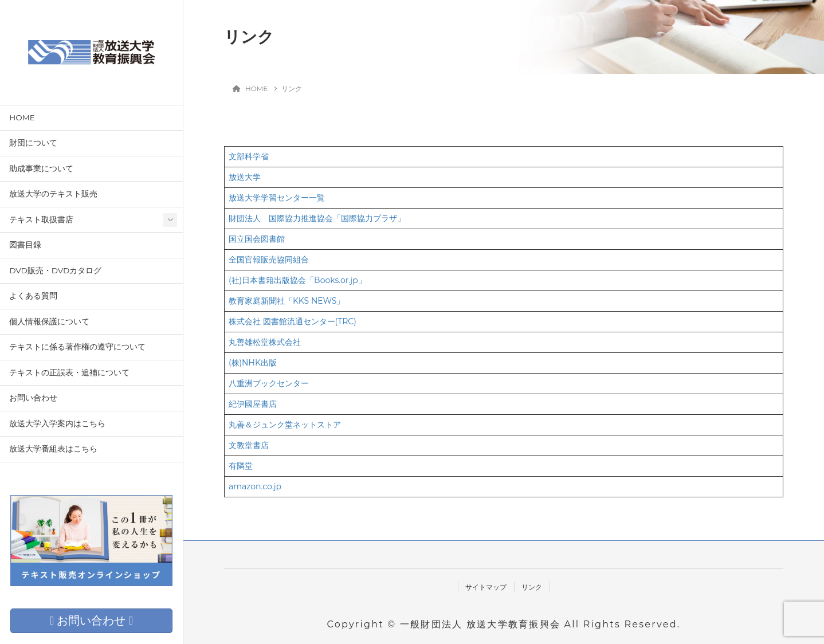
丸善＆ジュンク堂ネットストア (285, 425)
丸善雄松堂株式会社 (265, 342)
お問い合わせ (33, 398)
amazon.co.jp (255, 486)
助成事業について (41, 168)
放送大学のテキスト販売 (53, 194)
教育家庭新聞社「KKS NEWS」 (287, 301)
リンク (532, 587)
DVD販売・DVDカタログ (55, 270)
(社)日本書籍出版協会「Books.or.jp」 (297, 280)
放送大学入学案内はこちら (57, 423)
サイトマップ (486, 587)
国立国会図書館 (257, 239)
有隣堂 (241, 466)
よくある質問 (33, 296)
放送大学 (245, 177)
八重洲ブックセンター (269, 383)
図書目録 (25, 245)
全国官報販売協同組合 (269, 260)
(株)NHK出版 (253, 363)
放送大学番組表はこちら (53, 449)
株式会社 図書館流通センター (282, 321)
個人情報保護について (49, 321)
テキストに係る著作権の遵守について (77, 347)
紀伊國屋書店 (253, 404)
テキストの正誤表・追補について (69, 372)
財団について (33, 143)
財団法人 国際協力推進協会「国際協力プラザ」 (317, 218)
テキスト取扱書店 (41, 219)
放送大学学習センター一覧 (277, 198)
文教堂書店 (249, 445)
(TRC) (346, 321)
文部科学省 (249, 156)
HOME (22, 117)
